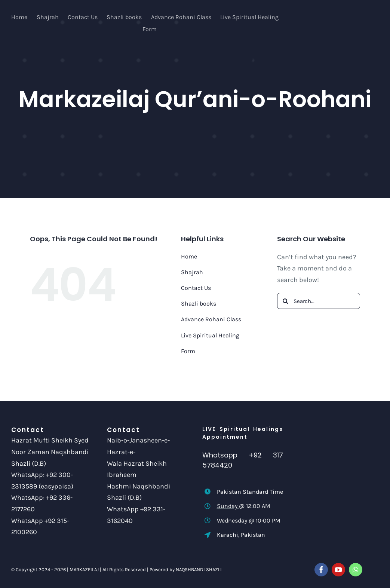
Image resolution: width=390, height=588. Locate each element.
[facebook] (321, 570)
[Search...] (319, 301)
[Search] (285, 301)
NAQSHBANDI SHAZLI (199, 569)
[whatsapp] (356, 570)
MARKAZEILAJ (84, 569)
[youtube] (338, 570)
